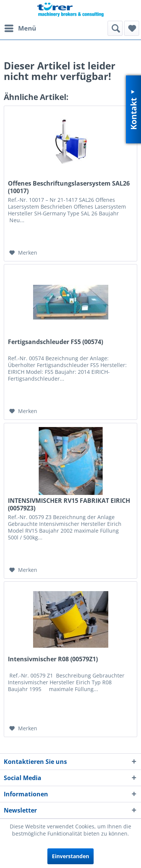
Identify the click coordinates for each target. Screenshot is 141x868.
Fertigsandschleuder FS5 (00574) (55, 342)
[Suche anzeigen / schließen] (115, 28)
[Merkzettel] (132, 28)
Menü (20, 27)
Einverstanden (70, 856)
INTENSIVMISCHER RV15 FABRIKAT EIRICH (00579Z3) (69, 504)
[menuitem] (20, 28)
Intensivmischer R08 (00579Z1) (53, 659)
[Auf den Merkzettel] (23, 253)
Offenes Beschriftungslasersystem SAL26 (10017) (69, 187)
